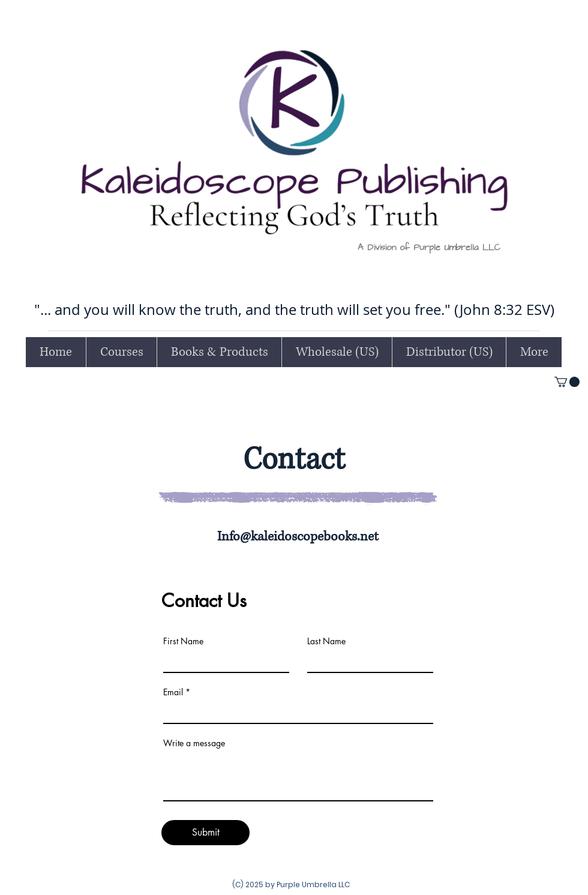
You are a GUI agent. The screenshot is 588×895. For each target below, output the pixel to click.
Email (173, 692)
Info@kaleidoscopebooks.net (298, 537)
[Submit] (205, 833)
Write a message (194, 743)
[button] (567, 382)
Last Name (326, 641)
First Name (183, 641)
